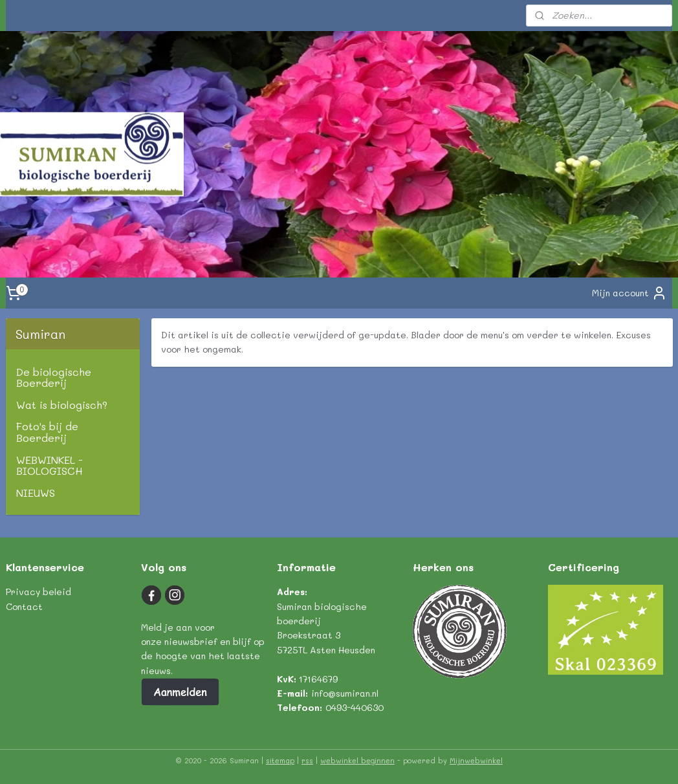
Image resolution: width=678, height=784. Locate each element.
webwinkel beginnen (357, 760)
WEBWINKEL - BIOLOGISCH (49, 465)
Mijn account (629, 293)
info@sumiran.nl (345, 693)
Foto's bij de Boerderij (47, 432)
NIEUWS (36, 493)
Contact (24, 606)
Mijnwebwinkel (476, 760)
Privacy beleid (38, 592)
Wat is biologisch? (62, 405)
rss (307, 760)
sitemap (280, 760)
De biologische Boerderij (54, 377)
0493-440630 (355, 707)
